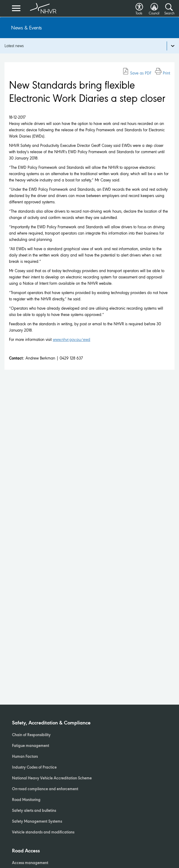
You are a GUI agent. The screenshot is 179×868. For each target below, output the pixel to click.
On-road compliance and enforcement (45, 789)
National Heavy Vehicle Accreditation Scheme (52, 778)
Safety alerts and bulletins (34, 811)
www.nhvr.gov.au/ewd (72, 340)
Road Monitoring (26, 800)
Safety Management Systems (37, 822)
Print (163, 73)
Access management (30, 863)
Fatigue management (31, 746)
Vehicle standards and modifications (43, 833)
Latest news (14, 46)
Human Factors (25, 757)
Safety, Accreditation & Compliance (51, 723)
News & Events (27, 28)
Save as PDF (137, 73)
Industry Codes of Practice (34, 768)
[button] (139, 5)
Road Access (26, 851)
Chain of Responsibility (31, 735)
